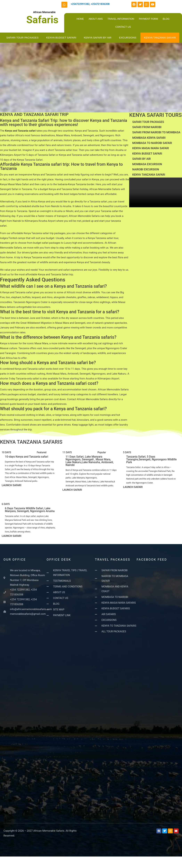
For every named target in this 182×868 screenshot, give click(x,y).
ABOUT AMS (96, 19)
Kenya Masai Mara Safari (14, 184)
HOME (80, 19)
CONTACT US (123, 27)
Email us (5, 274)
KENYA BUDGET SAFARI (61, 38)
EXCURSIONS (128, 38)
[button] (65, 287)
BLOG (166, 19)
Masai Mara (63, 135)
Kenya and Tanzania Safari (64, 189)
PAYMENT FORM (148, 19)
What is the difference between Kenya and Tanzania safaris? (58, 337)
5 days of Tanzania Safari (41, 155)
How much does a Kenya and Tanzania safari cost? (49, 383)
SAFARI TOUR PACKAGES (22, 38)
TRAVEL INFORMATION (121, 19)
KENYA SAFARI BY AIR (98, 38)
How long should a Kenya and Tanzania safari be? (48, 363)
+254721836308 (101, 4)
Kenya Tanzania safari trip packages (45, 233)
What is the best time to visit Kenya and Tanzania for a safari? (60, 312)
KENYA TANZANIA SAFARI (160, 38)
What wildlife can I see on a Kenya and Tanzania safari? (53, 286)
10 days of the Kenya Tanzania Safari (21, 160)
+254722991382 (80, 4)
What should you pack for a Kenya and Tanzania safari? (53, 409)
